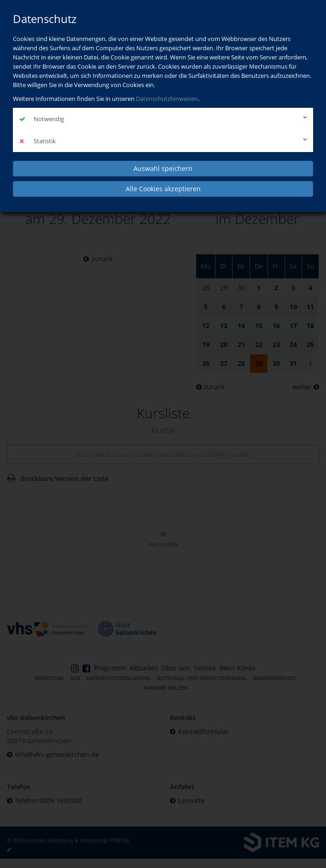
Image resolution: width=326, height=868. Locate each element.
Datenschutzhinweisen (167, 99)
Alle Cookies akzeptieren (163, 189)
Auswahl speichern (163, 168)
